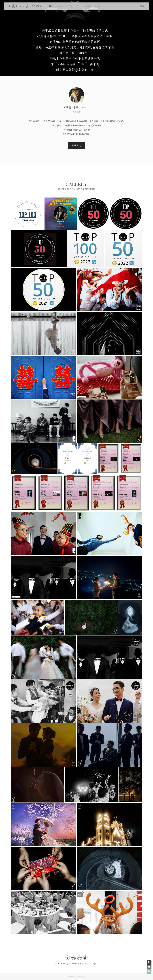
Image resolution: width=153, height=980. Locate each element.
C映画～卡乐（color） (81, 964)
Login (94, 964)
